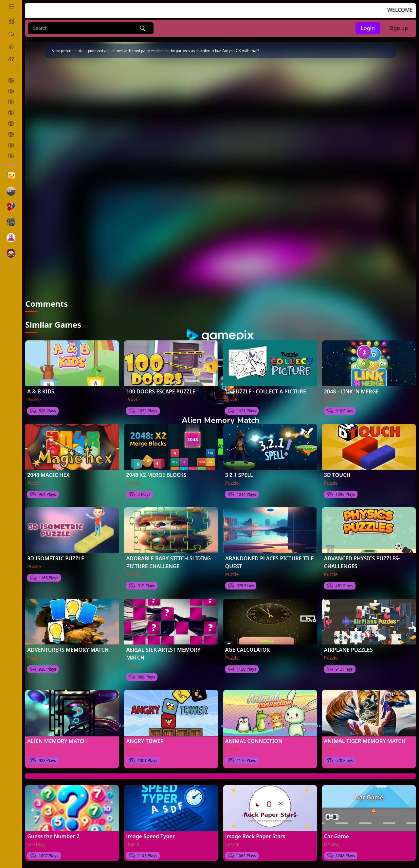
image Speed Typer (150, 836)
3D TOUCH (337, 475)
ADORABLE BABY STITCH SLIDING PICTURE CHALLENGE (168, 562)
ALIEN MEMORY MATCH (57, 741)
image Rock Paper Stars (255, 836)
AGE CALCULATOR (248, 650)
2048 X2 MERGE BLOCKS (156, 475)
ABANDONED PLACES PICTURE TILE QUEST (270, 562)
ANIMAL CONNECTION (254, 741)
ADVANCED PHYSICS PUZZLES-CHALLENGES (362, 562)
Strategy (36, 844)
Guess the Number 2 (53, 836)
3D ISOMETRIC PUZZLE (56, 558)
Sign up (399, 28)
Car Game (337, 836)
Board (133, 844)
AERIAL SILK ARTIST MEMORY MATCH (163, 654)
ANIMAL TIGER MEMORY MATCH (365, 741)
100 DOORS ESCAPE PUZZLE (161, 391)
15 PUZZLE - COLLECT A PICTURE (266, 391)
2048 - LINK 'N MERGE (351, 391)
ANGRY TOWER (145, 741)
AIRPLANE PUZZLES (348, 650)
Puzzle (34, 399)
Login (368, 28)
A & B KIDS (41, 391)
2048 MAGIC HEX (48, 475)
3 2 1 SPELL (239, 475)
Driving (332, 844)
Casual (232, 844)
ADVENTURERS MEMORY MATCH (68, 650)
